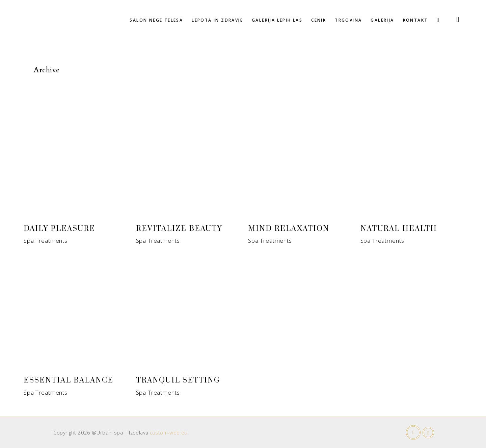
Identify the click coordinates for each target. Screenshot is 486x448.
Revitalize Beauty (179, 229)
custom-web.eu (169, 432)
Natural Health (399, 229)
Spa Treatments (46, 241)
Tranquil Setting (178, 380)
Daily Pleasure (59, 229)
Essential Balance (69, 380)
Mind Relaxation (289, 229)
